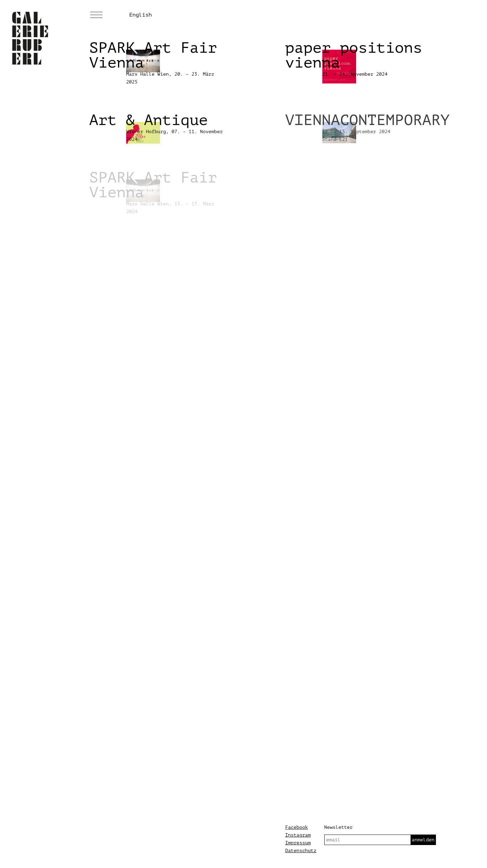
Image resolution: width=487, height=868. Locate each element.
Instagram (298, 835)
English (141, 15)
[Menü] (96, 15)
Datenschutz (301, 851)
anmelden (423, 840)
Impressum (298, 843)
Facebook (296, 827)
